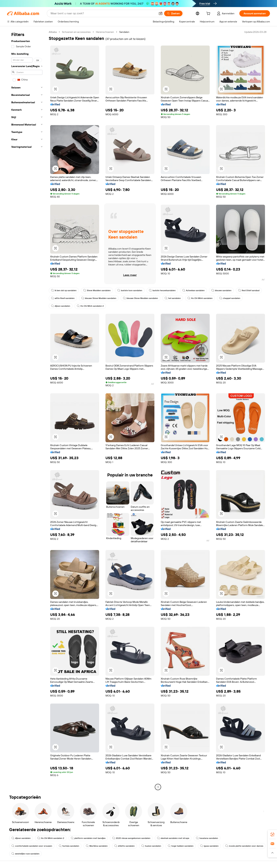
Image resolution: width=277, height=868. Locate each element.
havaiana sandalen (207, 838)
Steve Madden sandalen (97, 290)
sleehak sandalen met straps (173, 838)
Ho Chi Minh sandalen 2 (90, 306)
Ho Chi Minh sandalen (200, 298)
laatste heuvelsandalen (162, 290)
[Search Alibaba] (103, 13)
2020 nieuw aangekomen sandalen (131, 838)
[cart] (209, 14)
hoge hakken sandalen (181, 846)
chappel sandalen (230, 298)
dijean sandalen (61, 306)
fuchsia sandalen (69, 846)
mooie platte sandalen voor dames (244, 846)
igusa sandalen (209, 846)
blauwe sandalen (221, 290)
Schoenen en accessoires (76, 32)
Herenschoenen (105, 32)
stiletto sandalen (124, 846)
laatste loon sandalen (130, 290)
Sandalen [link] (124, 32)
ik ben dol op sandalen (64, 290)
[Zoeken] (173, 13)
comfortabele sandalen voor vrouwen (32, 846)
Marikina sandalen (97, 846)
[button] (161, 13)
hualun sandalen (151, 846)
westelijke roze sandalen (25, 854)
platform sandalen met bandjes (88, 838)
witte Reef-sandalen (63, 298)
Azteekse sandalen (193, 290)
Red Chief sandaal (249, 290)
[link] (272, 834)
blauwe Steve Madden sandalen (99, 298)
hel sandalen (173, 298)
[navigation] (27, 410)
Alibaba (53, 32)
